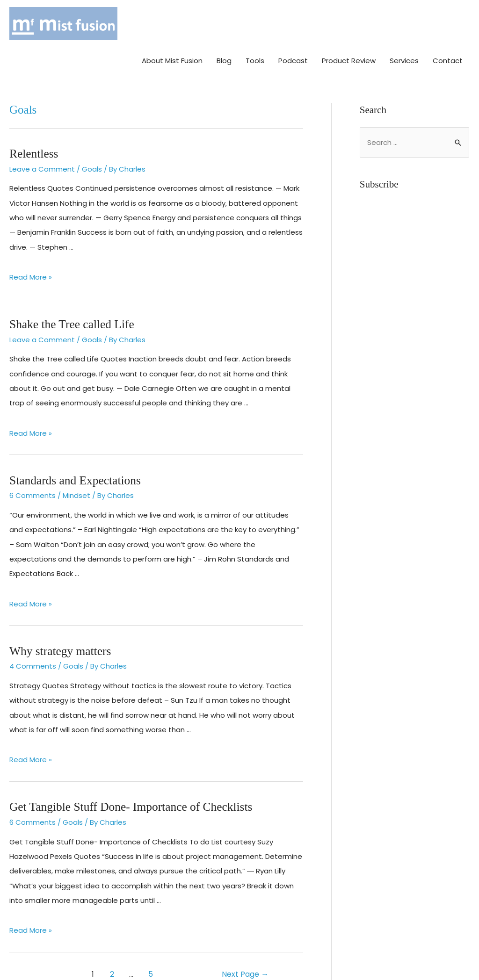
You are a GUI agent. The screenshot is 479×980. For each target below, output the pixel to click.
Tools (255, 22)
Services (404, 22)
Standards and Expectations (74, 450)
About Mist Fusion (172, 22)
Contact (448, 22)
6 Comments (33, 465)
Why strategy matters (59, 620)
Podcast (293, 22)
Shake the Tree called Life (71, 294)
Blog (224, 22)
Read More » (31, 248)
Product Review (349, 22)
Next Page (245, 942)
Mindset (76, 465)
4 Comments (33, 635)
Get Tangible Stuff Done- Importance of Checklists (129, 775)
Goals (92, 139)
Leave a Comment (42, 139)
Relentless (33, 124)
